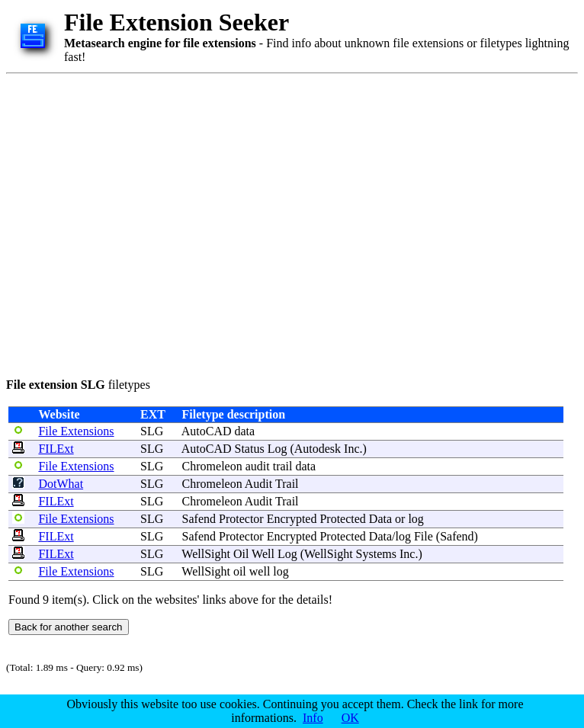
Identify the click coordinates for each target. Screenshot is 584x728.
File (424, 536)
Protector (241, 519)
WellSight (206, 554)
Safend (199, 519)
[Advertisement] (143, 223)
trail (283, 466)
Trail (287, 484)
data (245, 431)
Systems (376, 554)
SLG (152, 431)
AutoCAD (207, 431)
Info (313, 718)
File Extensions (76, 431)
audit (258, 466)
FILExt (56, 449)
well (260, 571)
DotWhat (61, 484)
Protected (342, 519)
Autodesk (318, 449)
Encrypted (292, 519)
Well (263, 554)
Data (380, 519)
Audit (258, 484)
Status (250, 449)
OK (350, 718)
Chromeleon (212, 466)
